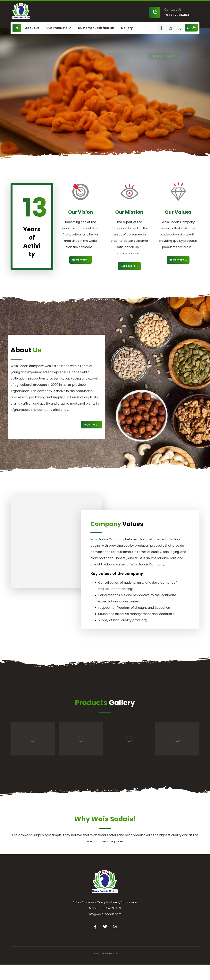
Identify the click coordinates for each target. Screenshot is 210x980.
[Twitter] (105, 927)
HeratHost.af (110, 953)
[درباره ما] (92, 425)
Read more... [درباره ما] (81, 260)
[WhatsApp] (180, 28)
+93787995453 (110, 908)
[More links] (142, 28)
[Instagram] (170, 28)
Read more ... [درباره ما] (129, 266)
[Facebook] (161, 28)
